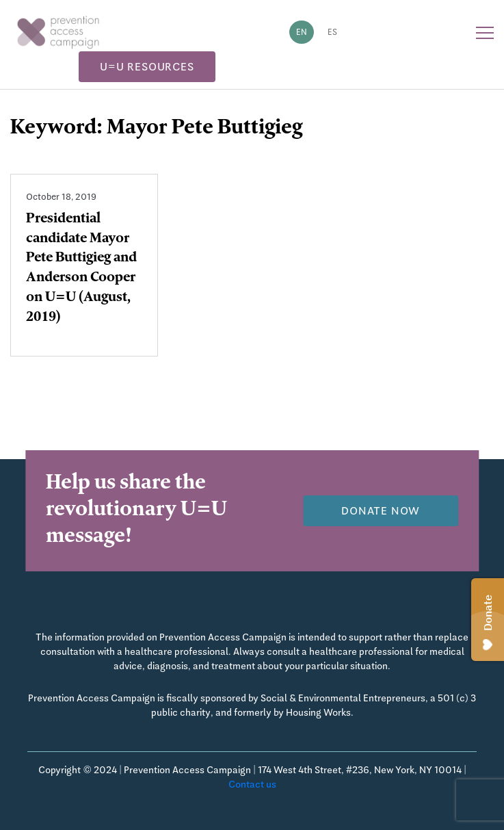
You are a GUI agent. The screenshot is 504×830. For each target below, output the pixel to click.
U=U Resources (147, 67)
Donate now (381, 511)
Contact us (252, 784)
